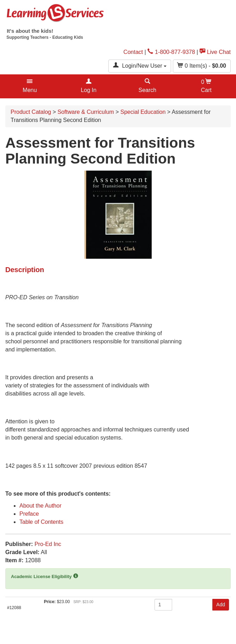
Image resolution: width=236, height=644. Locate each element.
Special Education (143, 112)
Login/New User (140, 65)
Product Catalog (31, 112)
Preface (29, 514)
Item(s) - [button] (202, 65)
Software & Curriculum (86, 112)
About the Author (40, 506)
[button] (30, 86)
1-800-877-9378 (171, 52)
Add (221, 605)
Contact (133, 52)
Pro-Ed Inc (48, 544)
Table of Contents (41, 522)
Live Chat (215, 52)
